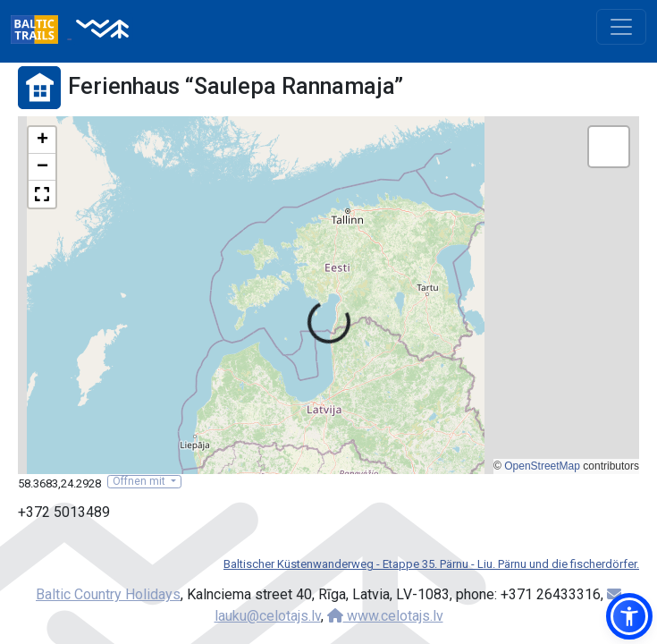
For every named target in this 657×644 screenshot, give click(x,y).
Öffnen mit (140, 481)
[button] (42, 140)
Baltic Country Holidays (108, 594)
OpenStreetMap (542, 466)
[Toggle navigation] (621, 27)
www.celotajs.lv (385, 616)
